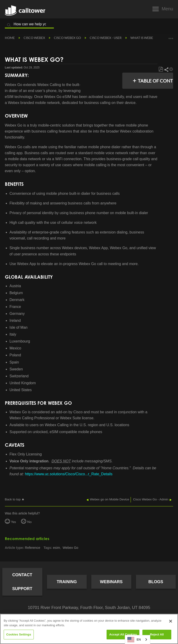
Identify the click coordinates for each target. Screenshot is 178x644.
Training (67, 582)
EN (134, 640)
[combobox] (138, 640)
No (29, 522)
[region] (89, 629)
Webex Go (71, 548)
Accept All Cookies (123, 634)
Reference (33, 548)
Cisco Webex (35, 38)
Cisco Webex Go (68, 38)
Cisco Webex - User (106, 38)
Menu (167, 9)
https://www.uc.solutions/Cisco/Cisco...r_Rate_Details (69, 474)
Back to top (13, 499)
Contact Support (22, 582)
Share (166, 69)
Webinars (111, 582)
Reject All (157, 634)
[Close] (171, 621)
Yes (14, 522)
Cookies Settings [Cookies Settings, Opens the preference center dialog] (19, 634)
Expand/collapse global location (171, 37)
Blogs (156, 582)
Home (10, 38)
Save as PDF (161, 69)
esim (56, 548)
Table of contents (154, 81)
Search (9, 25)
